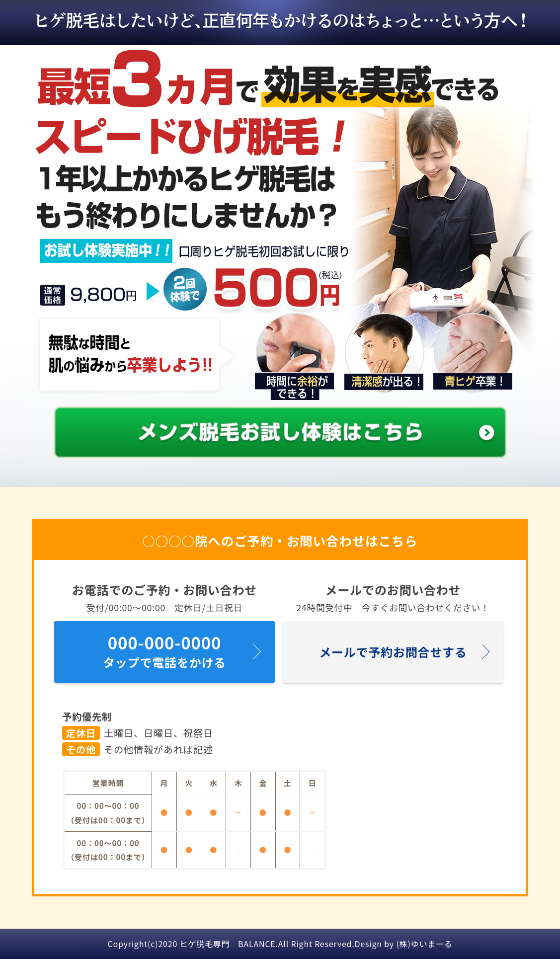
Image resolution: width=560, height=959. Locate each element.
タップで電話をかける (164, 650)
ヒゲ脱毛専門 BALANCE (228, 944)
